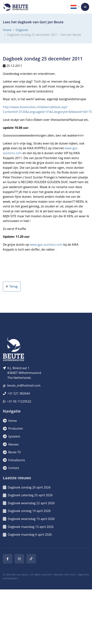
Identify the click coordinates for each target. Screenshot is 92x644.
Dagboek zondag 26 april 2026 (27, 487)
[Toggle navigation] (85, 7)
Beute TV (12, 452)
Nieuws (11, 444)
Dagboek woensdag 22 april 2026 (29, 503)
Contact (11, 468)
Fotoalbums (14, 460)
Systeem (11, 436)
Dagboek (22, 30)
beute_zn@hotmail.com (24, 385)
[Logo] (16, 7)
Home (7, 30)
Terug (12, 286)
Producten (13, 428)
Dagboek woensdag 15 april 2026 (29, 519)
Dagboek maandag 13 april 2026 (28, 527)
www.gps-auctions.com (46, 245)
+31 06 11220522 (19, 401)
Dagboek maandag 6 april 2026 (27, 535)
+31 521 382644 (19, 393)
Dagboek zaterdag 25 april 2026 (28, 495)
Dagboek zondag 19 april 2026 (27, 511)
